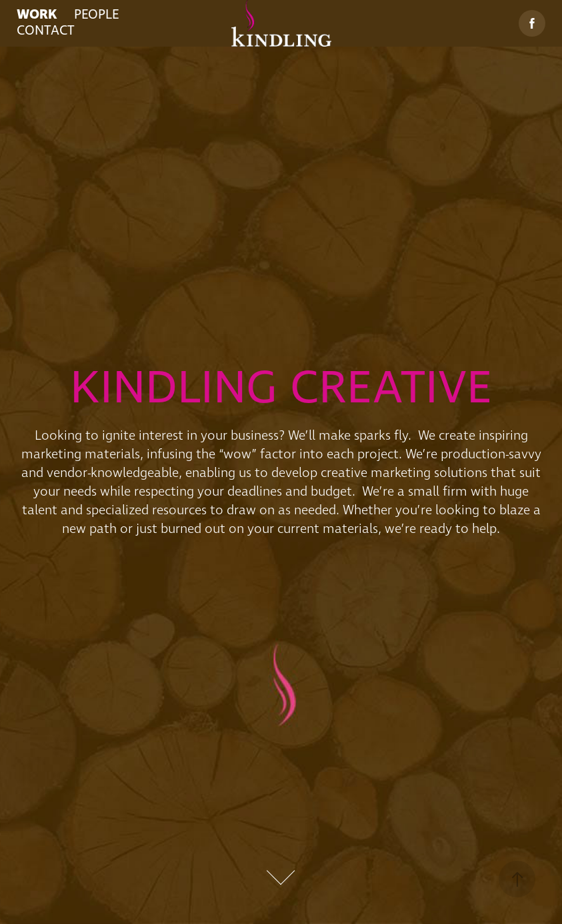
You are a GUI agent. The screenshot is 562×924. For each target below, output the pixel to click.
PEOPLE (97, 15)
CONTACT (46, 31)
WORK (37, 15)
